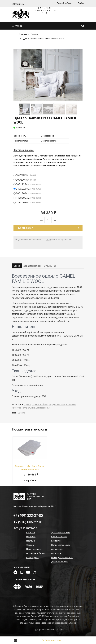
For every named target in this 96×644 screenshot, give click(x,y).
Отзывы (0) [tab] (50, 266)
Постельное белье (35, 553)
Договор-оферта (60, 562)
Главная (23, 34)
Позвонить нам (52, 640)
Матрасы (31, 537)
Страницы (18, 4)
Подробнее (30, 480)
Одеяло (21, 413)
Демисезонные (43, 408)
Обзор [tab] (17, 266)
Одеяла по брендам (41, 404)
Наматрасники (33, 549)
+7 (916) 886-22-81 (28, 522)
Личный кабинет (65, 3)
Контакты (56, 541)
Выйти (81, 3)
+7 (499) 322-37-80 (28, 516)
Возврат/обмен (59, 537)
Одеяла (34, 34)
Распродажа (32, 557)
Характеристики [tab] (32, 266)
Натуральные (28, 408)
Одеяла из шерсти (61, 404)
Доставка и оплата (61, 532)
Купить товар (48, 228)
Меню (17, 26)
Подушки (31, 541)
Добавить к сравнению (59, 240)
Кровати (31, 532)
